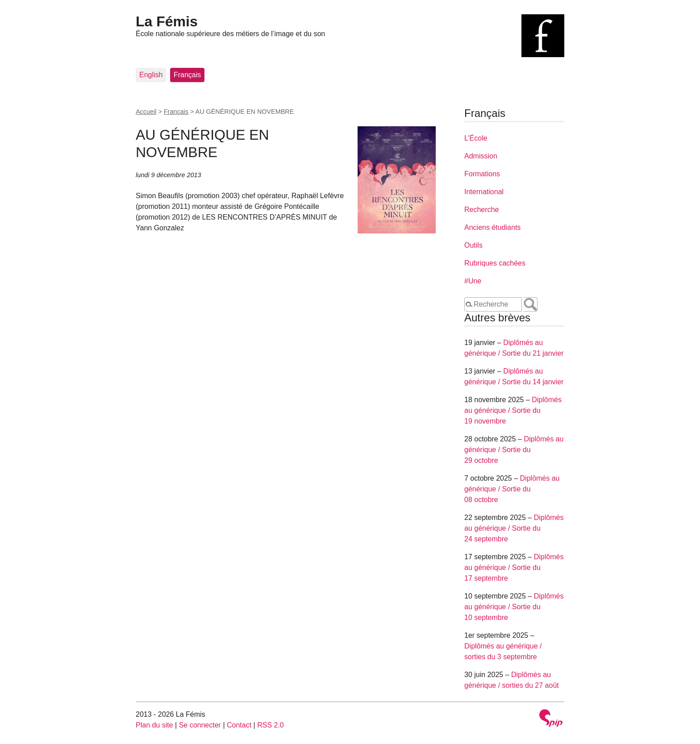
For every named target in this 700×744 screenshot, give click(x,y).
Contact (239, 725)
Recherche (481, 210)
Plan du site (154, 725)
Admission (481, 156)
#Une (473, 281)
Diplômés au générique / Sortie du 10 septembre (514, 607)
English (151, 75)
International (484, 192)
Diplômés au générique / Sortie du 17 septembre (514, 567)
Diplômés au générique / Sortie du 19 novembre (513, 410)
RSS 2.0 (271, 725)
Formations (482, 174)
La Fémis (167, 21)
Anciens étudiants (492, 227)
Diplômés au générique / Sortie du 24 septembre (514, 528)
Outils (473, 245)
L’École (476, 138)
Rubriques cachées (495, 263)
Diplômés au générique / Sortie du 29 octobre (514, 450)
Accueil (146, 112)
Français (187, 75)
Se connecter (200, 725)
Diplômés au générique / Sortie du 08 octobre (512, 489)
